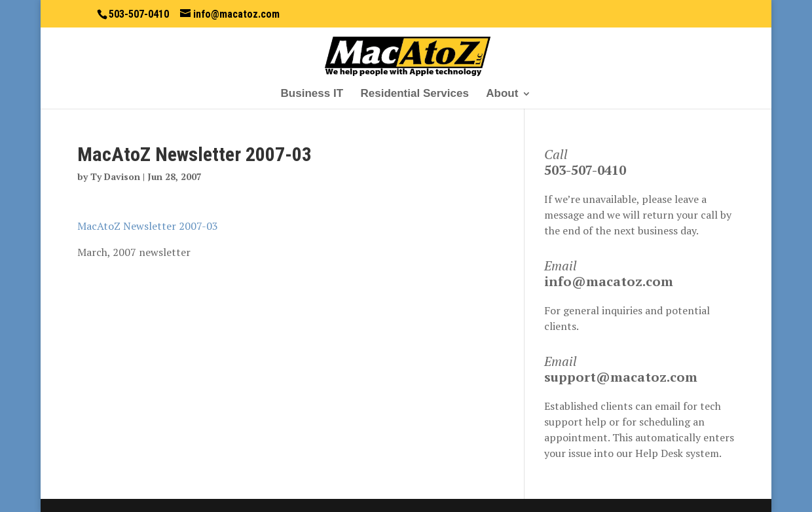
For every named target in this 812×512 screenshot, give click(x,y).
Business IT (312, 94)
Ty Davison (115, 176)
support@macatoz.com (621, 377)
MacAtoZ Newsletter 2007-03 (148, 226)
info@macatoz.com (609, 281)
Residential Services (414, 94)
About (502, 94)
